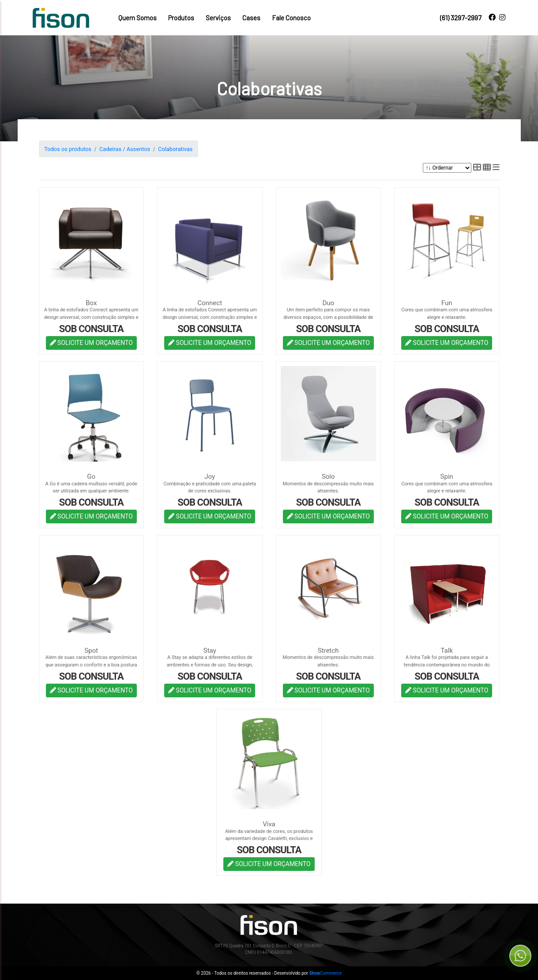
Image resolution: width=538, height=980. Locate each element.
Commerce (325, 973)
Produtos (181, 18)
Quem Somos (137, 18)
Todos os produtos (68, 149)
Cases (251, 18)
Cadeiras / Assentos (125, 149)
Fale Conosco (291, 18)
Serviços (218, 18)
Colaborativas (175, 149)
